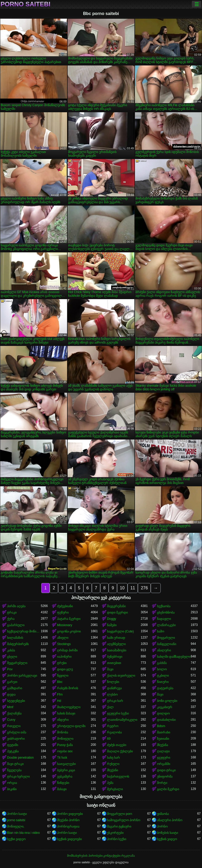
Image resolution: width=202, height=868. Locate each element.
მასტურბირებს (18, 644)
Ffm (60, 695)
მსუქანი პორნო (68, 820)
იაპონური (64, 657)
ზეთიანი (163, 739)
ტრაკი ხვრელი (18, 777)
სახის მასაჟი (66, 713)
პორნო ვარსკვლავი (22, 676)
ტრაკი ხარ (115, 701)
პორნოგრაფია (68, 826)
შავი (110, 669)
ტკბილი (163, 676)
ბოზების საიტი (168, 833)
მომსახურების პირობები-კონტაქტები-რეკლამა (101, 856)
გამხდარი (15, 688)
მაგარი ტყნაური (119, 826)
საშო (161, 631)
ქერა (11, 619)
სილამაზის (15, 638)
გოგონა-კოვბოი (69, 631)
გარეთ (12, 682)
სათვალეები (66, 764)
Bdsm (161, 726)
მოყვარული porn (120, 814)
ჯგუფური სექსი (118, 713)
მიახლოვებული (69, 707)
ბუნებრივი (115, 657)
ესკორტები (115, 833)
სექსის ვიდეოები (69, 839)
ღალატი (163, 751)
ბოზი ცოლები (167, 701)
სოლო (162, 669)
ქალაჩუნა (14, 713)
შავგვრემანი (116, 606)
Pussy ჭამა (65, 745)
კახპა (11, 650)
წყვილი (63, 676)
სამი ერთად (116, 638)
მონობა (63, 732)
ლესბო (112, 695)
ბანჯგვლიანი (167, 644)
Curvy (11, 720)
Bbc (60, 682)
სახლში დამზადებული (174, 657)
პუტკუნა (13, 751)
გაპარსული (16, 625)
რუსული (113, 764)
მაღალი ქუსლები (120, 751)
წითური (163, 682)
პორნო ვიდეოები (70, 814)
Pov (10, 669)
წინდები (63, 783)
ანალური (164, 650)
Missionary (65, 625)
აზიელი (63, 638)
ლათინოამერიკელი (122, 720)
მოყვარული (166, 638)
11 (133, 588)
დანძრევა (114, 688)
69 (109, 739)
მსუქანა (163, 745)
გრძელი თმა (17, 732)
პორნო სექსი (117, 839)
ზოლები (113, 682)
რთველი (14, 726)
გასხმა (162, 663)
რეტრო (113, 726)
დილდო (163, 713)
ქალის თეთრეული (121, 676)
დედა (11, 695)
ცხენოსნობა (166, 612)
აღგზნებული (116, 644)
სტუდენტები (16, 701)
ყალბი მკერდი (168, 789)
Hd (59, 701)
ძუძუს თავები (117, 745)
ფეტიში (13, 745)
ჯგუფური (164, 758)
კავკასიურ (165, 707)
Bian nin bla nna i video (23, 833)
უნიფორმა (165, 777)
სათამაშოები (117, 650)
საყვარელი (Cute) (120, 631)
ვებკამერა (65, 777)
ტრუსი (62, 663)
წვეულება (14, 770)
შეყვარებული (17, 663)
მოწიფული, (16, 826)
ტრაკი (12, 612)
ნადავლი (164, 619)
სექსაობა (164, 606)
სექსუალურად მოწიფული (24, 631)
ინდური (63, 720)
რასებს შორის (68, 688)
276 (144, 588)
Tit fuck (62, 758)
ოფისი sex (65, 751)
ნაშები (112, 625)
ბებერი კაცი (66, 770)
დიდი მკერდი (117, 612)
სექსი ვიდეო (16, 839)
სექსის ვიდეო (167, 839)
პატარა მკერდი (69, 619)
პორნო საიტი (17, 814)
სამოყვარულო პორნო (124, 820)
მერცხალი (115, 789)
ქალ (110, 707)
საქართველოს (118, 777)
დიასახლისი (166, 720)
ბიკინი (12, 789)
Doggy (112, 619)
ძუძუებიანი (65, 606)
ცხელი (12, 657)
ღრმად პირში (67, 650)
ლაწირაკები (166, 625)
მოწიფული (65, 739)
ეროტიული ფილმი (71, 726)
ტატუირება (165, 688)
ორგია (12, 783)
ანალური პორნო (170, 820)
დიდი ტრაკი (166, 770)
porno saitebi (25, 4)
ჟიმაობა (163, 814)
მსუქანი (113, 770)
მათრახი (164, 732)
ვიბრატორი (16, 739)
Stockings (64, 644)
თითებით (114, 663)
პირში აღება (16, 606)
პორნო (162, 826)
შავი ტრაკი (15, 764)
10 (122, 588)
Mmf (10, 707)
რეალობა (114, 732)
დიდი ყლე (65, 669)
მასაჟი (62, 789)
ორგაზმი (164, 764)
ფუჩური (63, 612)
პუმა (110, 783)
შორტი (162, 783)
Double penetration (20, 758)
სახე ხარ (113, 758)
